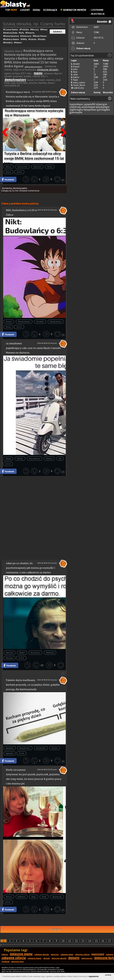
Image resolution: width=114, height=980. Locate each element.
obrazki (47, 958)
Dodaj (36, 10)
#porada (9, 653)
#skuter (49, 459)
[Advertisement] (34, 497)
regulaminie (94, 976)
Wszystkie (108, 92)
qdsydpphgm (103, 107)
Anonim (76, 64)
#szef (44, 897)
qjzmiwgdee (103, 110)
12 (76, 941)
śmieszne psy (87, 958)
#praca (9, 897)
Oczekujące (50, 10)
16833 (96, 27)
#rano (8, 327)
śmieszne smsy (18, 962)
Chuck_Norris (79, 85)
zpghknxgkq (76, 110)
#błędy (20, 459)
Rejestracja (98, 14)
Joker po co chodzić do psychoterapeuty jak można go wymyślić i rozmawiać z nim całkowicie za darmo (31, 568)
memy (38, 73)
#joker (22, 653)
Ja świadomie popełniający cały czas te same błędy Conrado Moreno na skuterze (33, 348)
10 (63, 941)
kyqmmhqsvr (77, 104)
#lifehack (50, 653)
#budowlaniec (24, 322)
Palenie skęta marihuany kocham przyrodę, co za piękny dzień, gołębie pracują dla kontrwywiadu (33, 685)
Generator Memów (73, 10)
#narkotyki (41, 748)
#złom (8, 172)
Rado (75, 80)
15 (96, 941)
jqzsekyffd (90, 104)
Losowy (25, 10)
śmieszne (55, 955)
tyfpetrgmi (101, 104)
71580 (96, 32)
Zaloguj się (6, 191)
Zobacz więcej (83, 48)
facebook (5, 962)
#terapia (9, 658)
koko (75, 69)
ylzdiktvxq (75, 107)
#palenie (10, 748)
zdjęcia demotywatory (33, 67)
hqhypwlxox (90, 110)
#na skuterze (35, 459)
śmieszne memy (21, 954)
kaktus (76, 77)
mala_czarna (79, 83)
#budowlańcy (56, 322)
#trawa (55, 748)
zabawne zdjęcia (14, 958)
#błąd (8, 459)
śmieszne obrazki (48, 70)
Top (11, 10)
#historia (37, 167)
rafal (75, 75)
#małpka (40, 322)
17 (110, 941)
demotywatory (15, 80)
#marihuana (25, 748)
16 (103, 941)
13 (83, 941)
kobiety (5, 955)
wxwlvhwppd (88, 107)
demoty (74, 958)
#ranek (9, 322)
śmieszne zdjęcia (82, 955)
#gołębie (10, 753)
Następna (62, 125)
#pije (34, 897)
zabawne (110, 955)
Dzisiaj (97, 92)
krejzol (76, 67)
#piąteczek (57, 897)
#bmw (8, 167)
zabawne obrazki (42, 955)
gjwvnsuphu (76, 112)
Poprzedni (6, 125)
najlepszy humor (35, 958)
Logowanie (97, 10)
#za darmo (35, 653)
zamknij (108, 975)
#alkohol (22, 897)
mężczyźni (98, 954)
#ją (60, 459)
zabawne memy (67, 955)
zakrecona (79, 88)
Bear (75, 72)
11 (70, 941)
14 (90, 941)
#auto (50, 167)
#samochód (22, 167)
